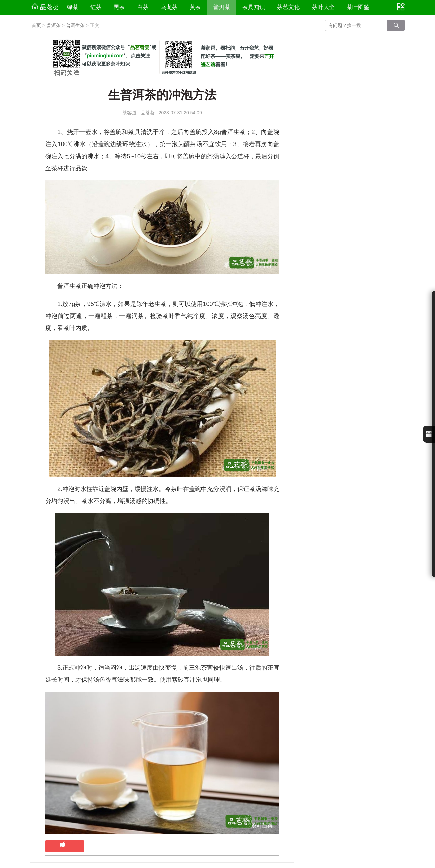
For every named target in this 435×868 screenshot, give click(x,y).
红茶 (96, 7)
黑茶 (119, 7)
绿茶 (73, 7)
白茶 (143, 7)
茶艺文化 (288, 7)
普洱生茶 (75, 25)
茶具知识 (254, 7)
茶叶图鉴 (358, 7)
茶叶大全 (323, 7)
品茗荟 (46, 7)
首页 (36, 25)
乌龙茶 (169, 7)
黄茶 (195, 7)
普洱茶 (222, 7)
